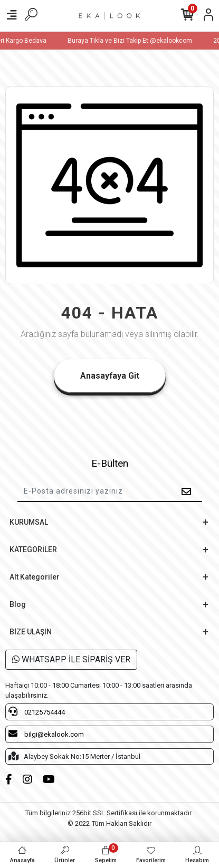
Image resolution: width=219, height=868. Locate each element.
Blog (18, 604)
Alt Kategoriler (35, 577)
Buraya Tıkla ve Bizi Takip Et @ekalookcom (134, 41)
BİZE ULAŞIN (31, 632)
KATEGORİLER (33, 549)
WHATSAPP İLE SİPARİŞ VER (71, 659)
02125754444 (37, 711)
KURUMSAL (29, 522)
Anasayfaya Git (110, 376)
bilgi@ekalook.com (46, 734)
